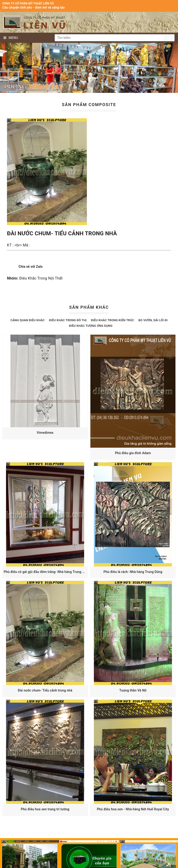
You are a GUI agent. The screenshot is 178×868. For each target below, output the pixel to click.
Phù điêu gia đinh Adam (133, 453)
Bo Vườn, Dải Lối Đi (153, 320)
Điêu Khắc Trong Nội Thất (41, 278)
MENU (11, 38)
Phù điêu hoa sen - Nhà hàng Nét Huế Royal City (133, 809)
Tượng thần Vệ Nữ (133, 690)
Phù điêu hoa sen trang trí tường (45, 809)
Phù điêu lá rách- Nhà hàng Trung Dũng (133, 572)
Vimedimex (45, 433)
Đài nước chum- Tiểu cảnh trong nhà (45, 690)
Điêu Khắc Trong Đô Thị (68, 320)
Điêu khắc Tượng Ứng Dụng (91, 326)
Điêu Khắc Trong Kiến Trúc (113, 320)
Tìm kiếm (169, 38)
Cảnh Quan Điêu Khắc (28, 320)
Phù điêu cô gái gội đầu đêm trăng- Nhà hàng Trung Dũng (47, 572)
